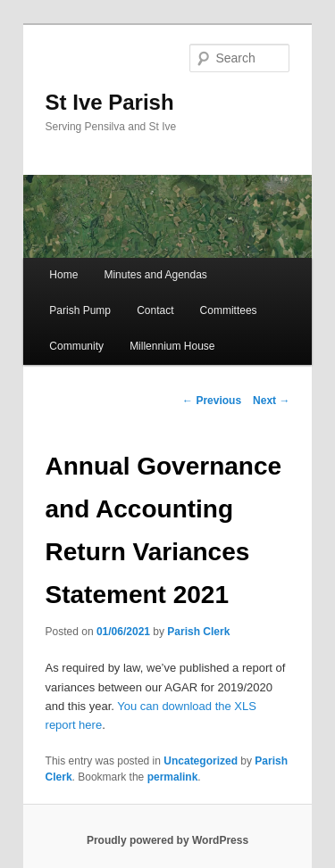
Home (63, 275)
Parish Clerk (198, 632)
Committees (229, 310)
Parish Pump (80, 310)
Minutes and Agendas (155, 275)
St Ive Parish (110, 102)
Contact (155, 310)
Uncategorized (201, 761)
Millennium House (172, 346)
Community (76, 346)
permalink (173, 777)
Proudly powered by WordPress (167, 840)
